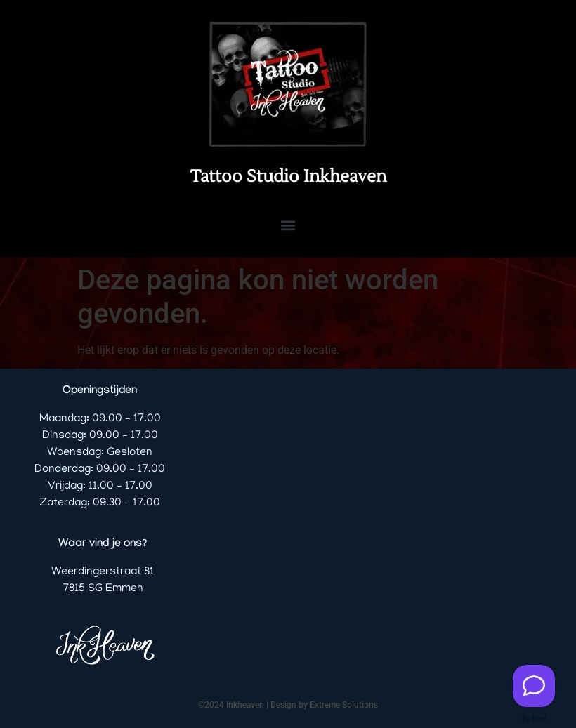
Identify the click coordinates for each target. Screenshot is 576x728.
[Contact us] (534, 686)
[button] (288, 225)
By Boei (534, 718)
